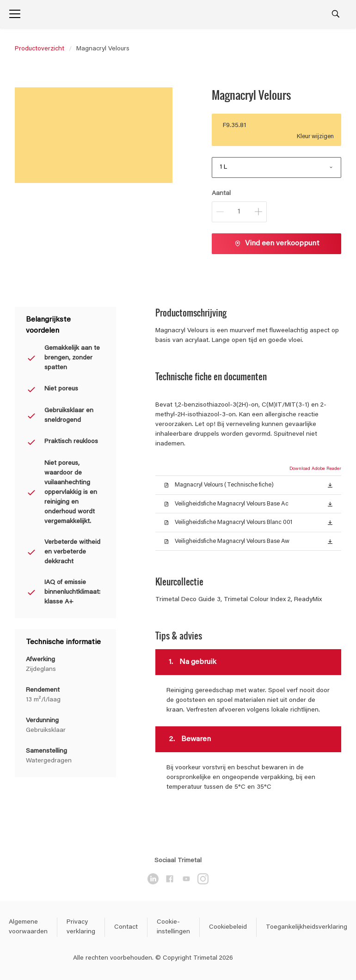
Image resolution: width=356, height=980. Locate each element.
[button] (330, 485)
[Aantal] (239, 212)
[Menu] (15, 14)
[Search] (336, 14)
